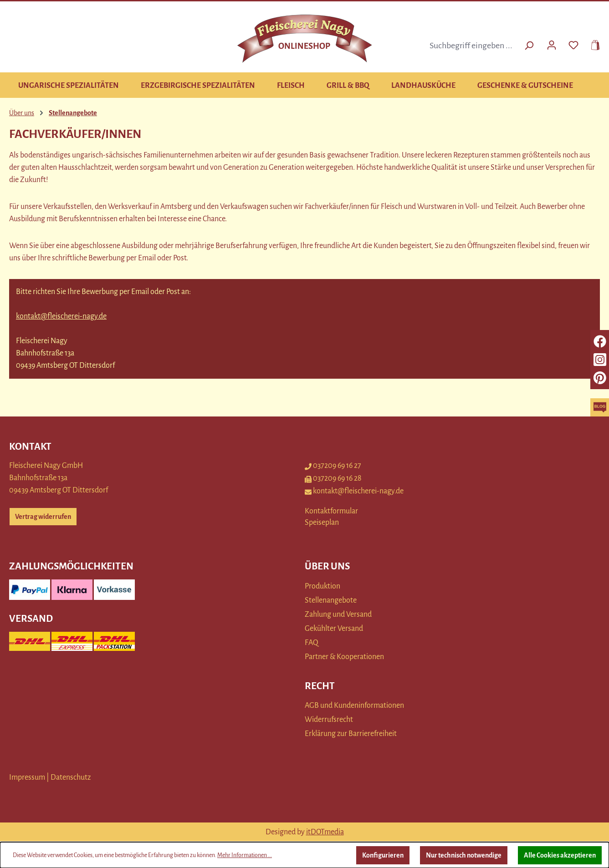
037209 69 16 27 (333, 466)
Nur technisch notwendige (464, 855)
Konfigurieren (383, 855)
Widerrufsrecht (329, 720)
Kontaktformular (331, 511)
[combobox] (472, 46)
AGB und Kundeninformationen (354, 706)
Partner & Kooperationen (344, 657)
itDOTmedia (325, 832)
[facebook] (600, 341)
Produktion (322, 586)
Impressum (27, 777)
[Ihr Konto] (552, 44)
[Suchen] (529, 46)
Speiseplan (322, 523)
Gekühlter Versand (334, 629)
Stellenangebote (331, 600)
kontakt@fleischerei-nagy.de (61, 316)
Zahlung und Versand (338, 614)
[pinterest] (600, 378)
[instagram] (600, 360)
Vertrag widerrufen (43, 517)
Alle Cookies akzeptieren (560, 855)
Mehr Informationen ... (245, 855)
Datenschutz (71, 777)
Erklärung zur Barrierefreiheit (351, 734)
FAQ (312, 643)
